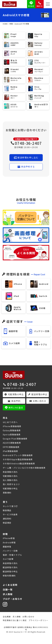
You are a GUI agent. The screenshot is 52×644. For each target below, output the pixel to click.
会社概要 (7, 617)
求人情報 (8, 594)
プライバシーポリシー (38, 620)
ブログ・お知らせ (13, 599)
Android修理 (9, 542)
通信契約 (7, 519)
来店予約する (26, 167)
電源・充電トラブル (12, 555)
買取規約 (7, 493)
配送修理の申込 (10, 571)
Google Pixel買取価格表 (15, 439)
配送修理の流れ (10, 567)
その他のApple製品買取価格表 (18, 459)
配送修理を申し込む (26, 158)
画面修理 (7, 547)
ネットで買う (9, 506)
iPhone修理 (9, 538)
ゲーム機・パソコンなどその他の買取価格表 (24, 468)
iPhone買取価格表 (12, 426)
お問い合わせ (28, 617)
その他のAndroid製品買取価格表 (19, 463)
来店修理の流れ (10, 563)
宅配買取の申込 (10, 488)
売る (5, 418)
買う (5, 502)
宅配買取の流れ (10, 476)
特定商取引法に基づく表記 (15, 620)
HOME (5, 24)
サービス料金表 (10, 514)
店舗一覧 (8, 589)
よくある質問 (10, 585)
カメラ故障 (8, 559)
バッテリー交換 (10, 551)
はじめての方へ (10, 422)
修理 (11, 24)
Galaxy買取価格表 (12, 430)
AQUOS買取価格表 (12, 443)
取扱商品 (7, 510)
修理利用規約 (9, 576)
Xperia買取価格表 (12, 435)
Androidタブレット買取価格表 (18, 455)
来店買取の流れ (10, 472)
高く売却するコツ (11, 484)
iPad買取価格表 (10, 451)
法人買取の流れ (10, 480)
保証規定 (7, 523)
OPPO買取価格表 (11, 447)
